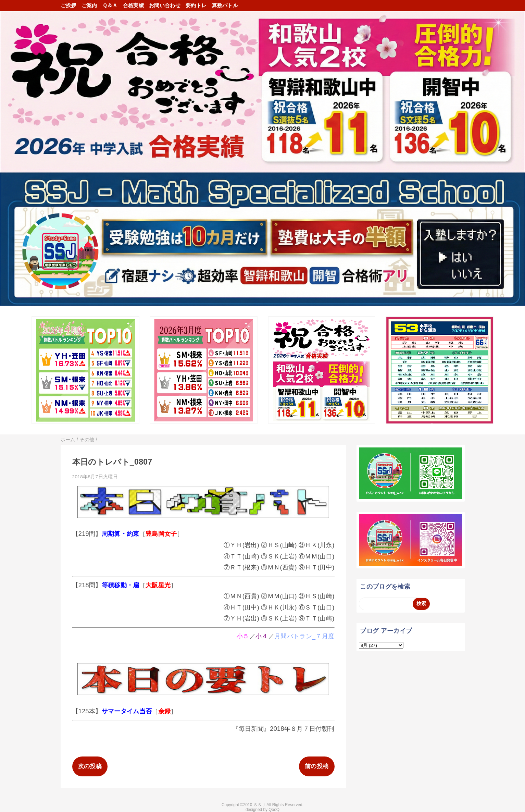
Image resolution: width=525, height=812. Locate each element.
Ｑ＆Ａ (110, 5)
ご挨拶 (68, 5)
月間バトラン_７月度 (304, 636)
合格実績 (133, 5)
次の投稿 (90, 766)
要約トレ (196, 5)
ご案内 (89, 5)
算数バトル (225, 5)
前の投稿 (317, 766)
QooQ (274, 810)
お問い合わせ (165, 5)
